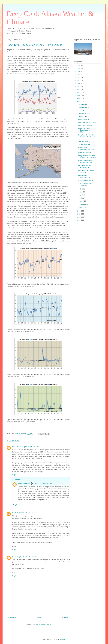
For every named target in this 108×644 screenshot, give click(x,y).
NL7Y (14, 513)
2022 (79, 77)
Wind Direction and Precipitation (85, 166)
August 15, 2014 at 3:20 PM (43, 484)
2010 (79, 220)
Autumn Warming (84, 142)
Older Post (65, 618)
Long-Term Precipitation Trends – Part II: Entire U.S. (87, 137)
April (81, 198)
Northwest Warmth (85, 153)
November (83, 107)
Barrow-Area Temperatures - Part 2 (87, 149)
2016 (79, 96)
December (83, 104)
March (81, 201)
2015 (79, 99)
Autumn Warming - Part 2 (87, 122)
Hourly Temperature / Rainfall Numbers (85, 162)
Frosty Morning (83, 119)
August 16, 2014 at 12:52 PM (27, 557)
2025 (79, 68)
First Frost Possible (85, 125)
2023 (79, 74)
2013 (79, 211)
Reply (14, 475)
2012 (79, 214)
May (80, 195)
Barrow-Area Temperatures (84, 176)
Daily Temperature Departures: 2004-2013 (85, 130)
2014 (79, 102)
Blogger (64, 639)
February (82, 204)
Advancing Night (84, 145)
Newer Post (12, 618)
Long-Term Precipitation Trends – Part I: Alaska (87, 157)
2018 (79, 90)
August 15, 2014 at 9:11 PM (27, 513)
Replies (17, 479)
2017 (79, 93)
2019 (79, 86)
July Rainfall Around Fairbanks (85, 184)
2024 (79, 71)
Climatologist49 (24, 484)
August (81, 116)
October (82, 110)
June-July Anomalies (85, 180)
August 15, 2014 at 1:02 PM (31, 447)
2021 (79, 80)
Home (39, 618)
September (83, 113)
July (80, 189)
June (81, 192)
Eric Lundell (17, 447)
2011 (79, 217)
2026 (79, 65)
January (82, 207)
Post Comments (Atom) (43, 625)
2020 (79, 83)
